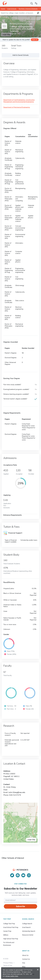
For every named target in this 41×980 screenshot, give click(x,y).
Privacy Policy (8, 963)
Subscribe (20, 906)
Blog (24, 967)
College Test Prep (9, 924)
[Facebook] (18, 875)
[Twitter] (12, 875)
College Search (27, 924)
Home (3, 9)
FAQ (24, 963)
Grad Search (26, 927)
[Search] (32, 3)
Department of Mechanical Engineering (17, 107)
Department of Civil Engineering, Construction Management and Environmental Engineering (19, 101)
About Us (25, 955)
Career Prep (7, 931)
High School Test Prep (11, 939)
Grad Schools (12, 9)
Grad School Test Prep (11, 927)
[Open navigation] (36, 3)
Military (6, 935)
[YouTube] (23, 875)
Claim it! (34, 40)
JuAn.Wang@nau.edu (17, 792)
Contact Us (26, 959)
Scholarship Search (29, 931)
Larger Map (31, 840)
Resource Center (28, 935)
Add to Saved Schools (20, 55)
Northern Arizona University (28, 9)
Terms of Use (8, 965)
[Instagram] (29, 875)
